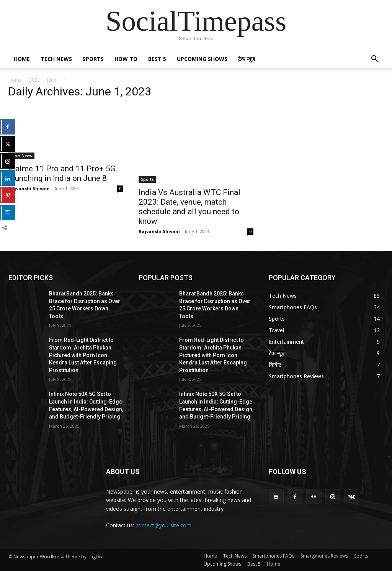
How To (126, 59)
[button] (374, 60)
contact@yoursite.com (163, 525)
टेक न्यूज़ (247, 59)
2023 (34, 80)
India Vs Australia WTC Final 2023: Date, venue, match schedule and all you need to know (189, 207)
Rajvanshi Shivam (29, 188)
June (52, 80)
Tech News (56, 59)
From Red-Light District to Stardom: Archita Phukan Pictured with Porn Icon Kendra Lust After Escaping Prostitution (83, 355)
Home (22, 59)
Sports (93, 59)
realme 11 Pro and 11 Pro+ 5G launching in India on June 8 (62, 173)
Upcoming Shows (202, 59)
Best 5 (157, 59)
